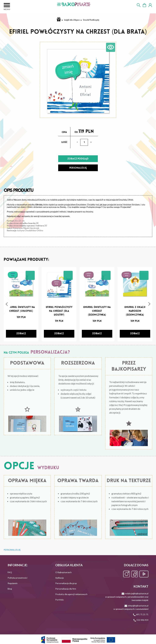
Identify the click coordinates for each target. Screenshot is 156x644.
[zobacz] (21, 334)
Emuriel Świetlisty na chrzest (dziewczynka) (97, 311)
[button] (8, 304)
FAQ (10, 572)
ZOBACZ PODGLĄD (78, 159)
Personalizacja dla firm (66, 589)
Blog (10, 589)
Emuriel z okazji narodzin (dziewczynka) (135, 311)
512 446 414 (141, 620)
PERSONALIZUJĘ (78, 168)
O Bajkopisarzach (63, 572)
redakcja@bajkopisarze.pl (127, 597)
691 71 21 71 (141, 614)
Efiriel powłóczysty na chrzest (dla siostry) (59, 311)
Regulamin (13, 583)
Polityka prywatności (17, 578)
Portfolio (59, 600)
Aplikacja (59, 578)
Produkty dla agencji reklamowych (71, 594)
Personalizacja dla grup (66, 583)
